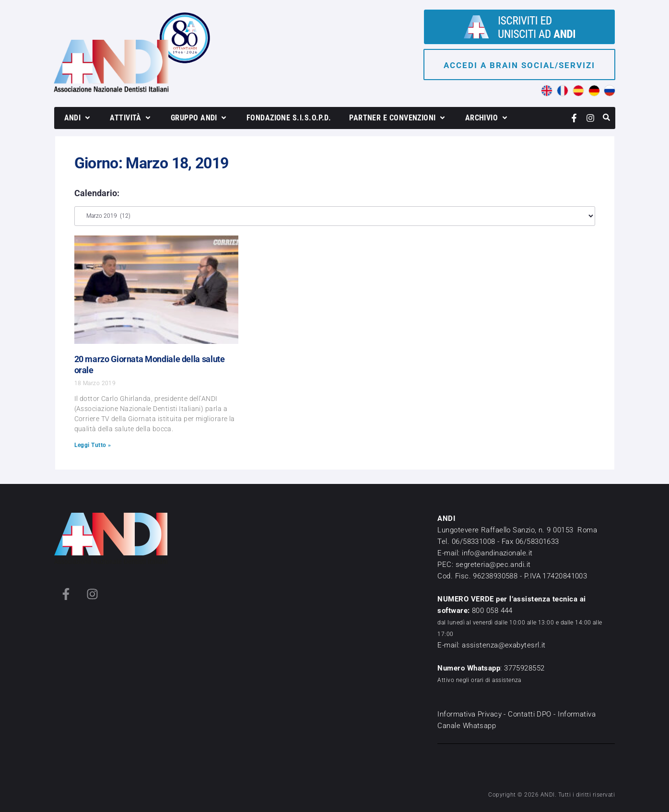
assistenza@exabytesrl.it (504, 645)
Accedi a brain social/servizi (519, 65)
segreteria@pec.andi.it (493, 565)
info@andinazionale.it (497, 553)
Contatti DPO (529, 714)
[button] (78, 118)
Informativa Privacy (469, 714)
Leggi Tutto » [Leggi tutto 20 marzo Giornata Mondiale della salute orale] (93, 445)
